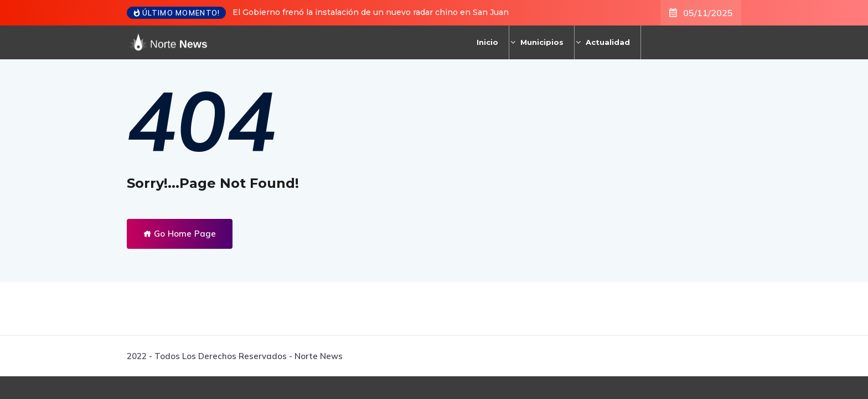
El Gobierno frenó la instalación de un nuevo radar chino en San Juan (371, 12)
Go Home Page (180, 234)
